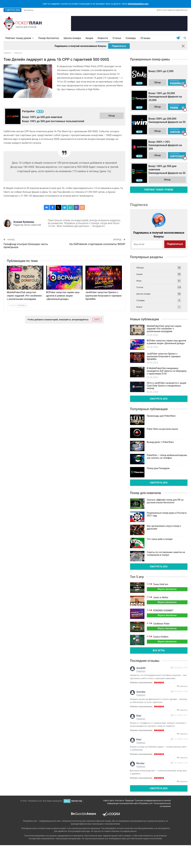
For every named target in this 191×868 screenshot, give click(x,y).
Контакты (29, 10)
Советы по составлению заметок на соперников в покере (166, 554)
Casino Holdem (160, 637)
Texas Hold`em (160, 584)
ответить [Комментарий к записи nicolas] (182, 782)
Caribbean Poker (161, 624)
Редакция (129, 801)
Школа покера (72, 38)
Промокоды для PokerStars (161, 416)
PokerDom (141, 671)
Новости (103, 38)
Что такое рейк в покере (160, 539)
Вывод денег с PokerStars (160, 442)
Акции (89, 38)
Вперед (22, 306)
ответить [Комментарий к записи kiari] (182, 734)
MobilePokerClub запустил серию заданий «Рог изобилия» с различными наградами (25, 296)
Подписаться (119, 46)
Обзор (112, 116)
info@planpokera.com (138, 4)
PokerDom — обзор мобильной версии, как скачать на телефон (167, 457)
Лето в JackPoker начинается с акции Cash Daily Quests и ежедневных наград (167, 386)
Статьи (117, 38)
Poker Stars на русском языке (162, 429)
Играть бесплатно (167, 589)
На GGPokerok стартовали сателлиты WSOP (97, 244)
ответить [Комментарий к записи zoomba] (182, 710)
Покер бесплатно (49, 38)
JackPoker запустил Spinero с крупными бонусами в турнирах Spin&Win (103, 296)
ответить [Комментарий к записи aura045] (182, 686)
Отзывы (145, 38)
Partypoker (28, 111)
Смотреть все (159, 399)
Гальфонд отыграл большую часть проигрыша (26, 246)
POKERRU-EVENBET (163, 611)
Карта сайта (109, 801)
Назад (12, 306)
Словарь (131, 38)
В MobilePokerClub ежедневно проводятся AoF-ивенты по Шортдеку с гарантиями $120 (167, 371)
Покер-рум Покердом (158, 468)
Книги (139, 307)
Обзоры (140, 268)
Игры (139, 281)
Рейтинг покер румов (18, 38)
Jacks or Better (160, 597)
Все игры (159, 650)
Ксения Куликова (24, 222)
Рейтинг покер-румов (159, 190)
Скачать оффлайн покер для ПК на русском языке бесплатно (165, 501)
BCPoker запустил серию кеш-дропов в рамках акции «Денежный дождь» (63, 296)
